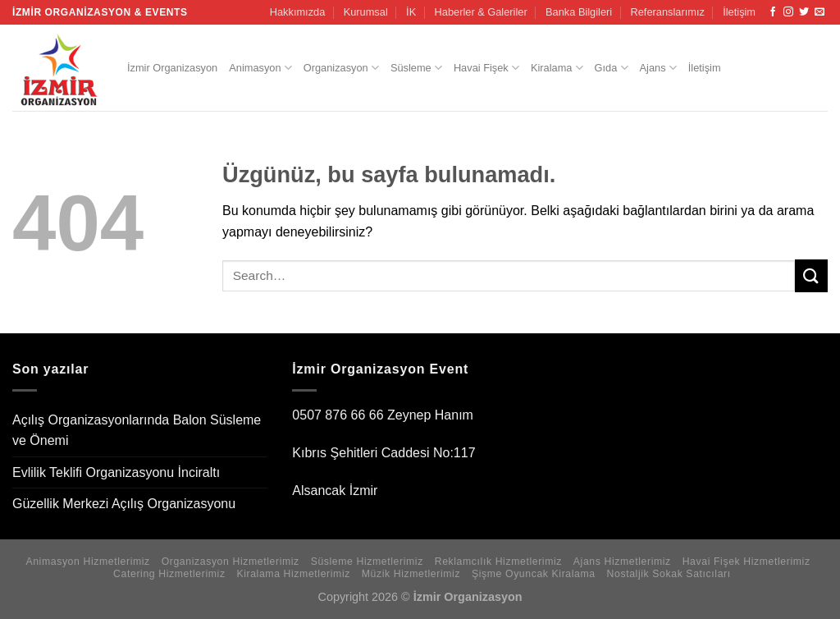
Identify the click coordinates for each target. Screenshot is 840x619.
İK (411, 12)
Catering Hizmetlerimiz (169, 574)
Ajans (658, 68)
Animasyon (260, 68)
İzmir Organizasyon (172, 68)
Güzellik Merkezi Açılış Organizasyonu (124, 504)
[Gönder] (811, 275)
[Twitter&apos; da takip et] (804, 12)
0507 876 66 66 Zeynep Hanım (383, 415)
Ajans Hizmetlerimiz (622, 562)
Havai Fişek (486, 68)
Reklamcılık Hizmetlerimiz (498, 562)
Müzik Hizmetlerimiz (411, 574)
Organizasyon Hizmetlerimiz (231, 562)
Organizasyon (341, 68)
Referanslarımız (668, 12)
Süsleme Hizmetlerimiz (367, 562)
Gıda (612, 68)
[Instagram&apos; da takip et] (788, 12)
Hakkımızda (298, 12)
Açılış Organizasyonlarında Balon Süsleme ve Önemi (137, 431)
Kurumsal (366, 12)
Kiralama (557, 68)
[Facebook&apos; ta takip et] (773, 12)
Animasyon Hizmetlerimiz (87, 562)
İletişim (739, 12)
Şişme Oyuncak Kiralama (534, 574)
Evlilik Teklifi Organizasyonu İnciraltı (116, 472)
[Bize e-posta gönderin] (819, 12)
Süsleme (416, 68)
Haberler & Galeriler (481, 12)
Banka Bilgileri (579, 12)
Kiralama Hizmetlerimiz (293, 574)
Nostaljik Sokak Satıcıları (669, 574)
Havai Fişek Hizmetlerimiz (746, 562)
